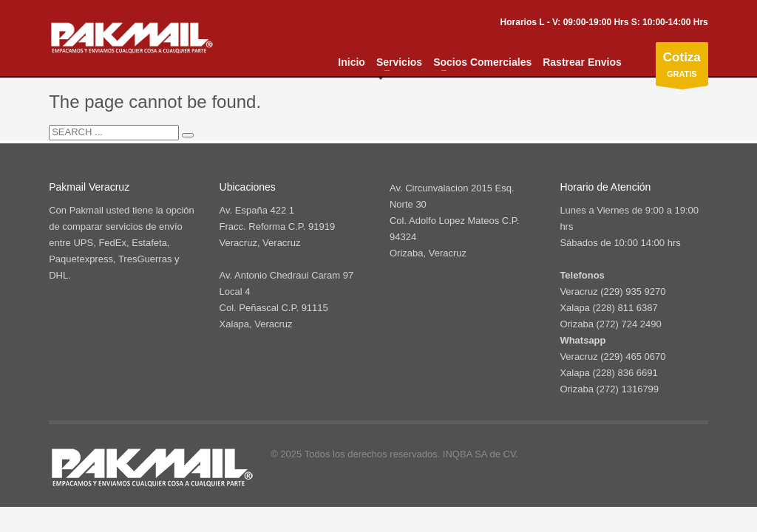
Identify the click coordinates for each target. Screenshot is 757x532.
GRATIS (682, 68)
